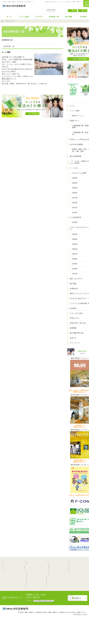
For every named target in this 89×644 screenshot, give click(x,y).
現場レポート (74, 108)
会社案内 (72, 306)
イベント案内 (74, 98)
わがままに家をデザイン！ (77, 293)
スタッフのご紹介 (75, 311)
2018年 (74, 194)
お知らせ (72, 336)
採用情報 (72, 326)
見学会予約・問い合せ (77, 321)
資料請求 (83, 8)
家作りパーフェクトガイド (77, 286)
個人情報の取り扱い (76, 331)
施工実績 (72, 275)
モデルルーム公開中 (78, 165)
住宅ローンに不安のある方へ (77, 128)
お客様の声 (73, 280)
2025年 (74, 170)
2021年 (74, 246)
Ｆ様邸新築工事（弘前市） (78, 121)
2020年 (74, 185)
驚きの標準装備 (75, 148)
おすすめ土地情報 (75, 134)
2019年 (74, 189)
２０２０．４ (9, 46)
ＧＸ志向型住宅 (75, 209)
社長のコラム (74, 316)
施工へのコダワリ (75, 270)
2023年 (74, 180)
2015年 (74, 204)
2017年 (74, 199)
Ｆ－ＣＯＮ (73, 160)
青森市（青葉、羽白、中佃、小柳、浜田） (78, 141)
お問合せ (72, 8)
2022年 (74, 241)
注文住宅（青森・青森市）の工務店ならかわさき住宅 (58, 633)
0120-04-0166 (51, 8)
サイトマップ (74, 341)
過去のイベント (77, 103)
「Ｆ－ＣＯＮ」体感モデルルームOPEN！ (77, 154)
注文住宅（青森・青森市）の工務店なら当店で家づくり (18, 2)
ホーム (71, 93)
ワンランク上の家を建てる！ (77, 300)
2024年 (74, 175)
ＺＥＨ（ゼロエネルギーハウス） (76, 220)
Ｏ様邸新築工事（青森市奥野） (78, 114)
